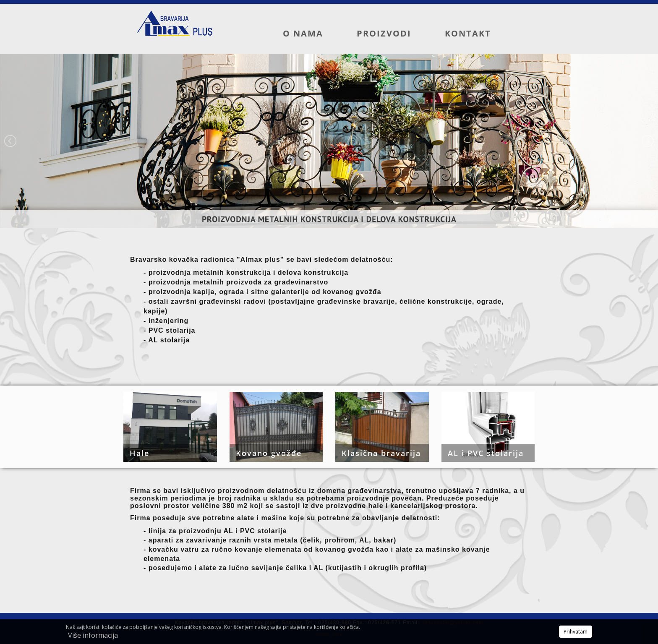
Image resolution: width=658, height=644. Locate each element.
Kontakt (468, 33)
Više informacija (93, 635)
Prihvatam (576, 632)
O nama (303, 33)
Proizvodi (384, 33)
